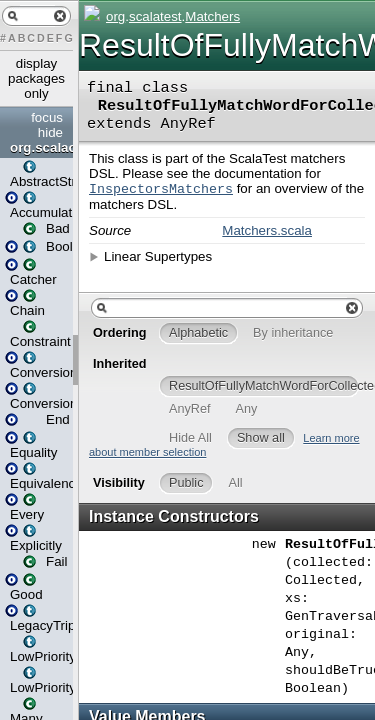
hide (50, 132)
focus (47, 117)
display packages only (36, 78)
